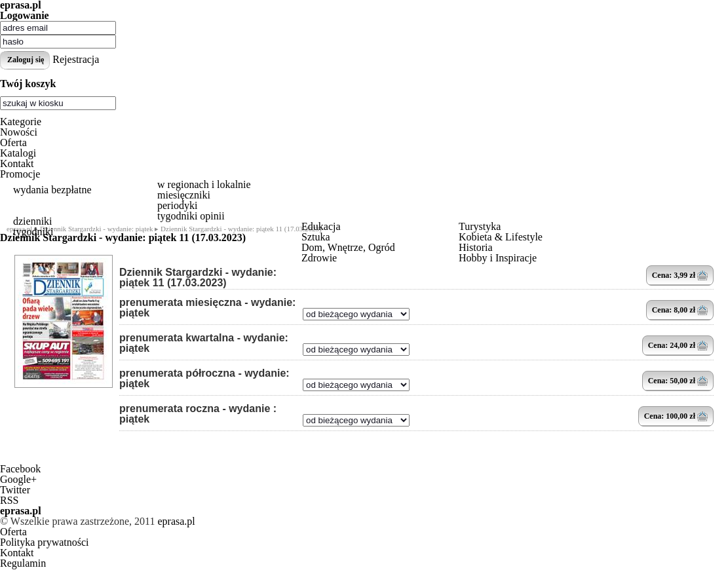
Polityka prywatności (45, 542)
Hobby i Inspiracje (498, 258)
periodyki (177, 205)
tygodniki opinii (191, 216)
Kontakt (17, 163)
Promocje (20, 174)
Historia (476, 247)
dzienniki (33, 221)
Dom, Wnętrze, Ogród (348, 247)
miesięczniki (184, 195)
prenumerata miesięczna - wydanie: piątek (207, 308)
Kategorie (21, 122)
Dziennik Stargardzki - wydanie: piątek (97, 229)
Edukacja (321, 226)
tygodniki (33, 232)
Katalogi (18, 153)
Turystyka (480, 226)
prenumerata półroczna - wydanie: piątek (204, 379)
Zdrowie (319, 258)
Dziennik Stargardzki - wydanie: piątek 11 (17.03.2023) (198, 278)
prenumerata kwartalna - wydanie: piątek (204, 343)
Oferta (13, 142)
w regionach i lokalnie (204, 184)
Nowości (19, 132)
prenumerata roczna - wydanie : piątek (198, 414)
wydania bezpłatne (52, 190)
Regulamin (23, 563)
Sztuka (316, 237)
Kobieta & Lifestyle (501, 237)
